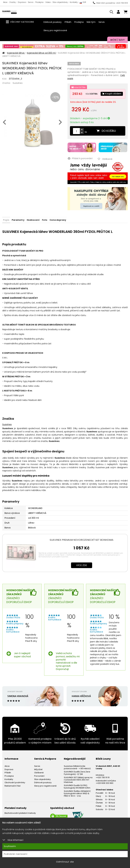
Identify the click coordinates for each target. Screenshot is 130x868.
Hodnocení (33, 225)
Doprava (22, 2)
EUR (83, 3)
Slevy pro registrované (55, 30)
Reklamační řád (12, 791)
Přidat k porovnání (80, 163)
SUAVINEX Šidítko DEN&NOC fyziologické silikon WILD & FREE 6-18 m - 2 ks (77, 798)
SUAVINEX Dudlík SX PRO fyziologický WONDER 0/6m (77, 791)
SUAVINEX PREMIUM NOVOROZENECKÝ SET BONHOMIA (82, 545)
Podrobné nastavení (16, 854)
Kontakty (74, 2)
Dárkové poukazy (53, 22)
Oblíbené (39, 777)
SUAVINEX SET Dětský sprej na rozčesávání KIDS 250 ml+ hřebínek (78, 785)
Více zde (82, 570)
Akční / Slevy (117, 40)
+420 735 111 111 (103, 782)
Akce (5, 2)
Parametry (18, 225)
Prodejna (39, 2)
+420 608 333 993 (105, 788)
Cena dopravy (58, 225)
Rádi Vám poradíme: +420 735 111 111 (110, 3)
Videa (48, 2)
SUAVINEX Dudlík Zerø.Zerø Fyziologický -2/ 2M (77, 778)
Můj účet (38, 774)
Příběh (68, 22)
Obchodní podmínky (15, 787)
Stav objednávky (60, 2)
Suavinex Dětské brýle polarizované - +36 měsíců (77, 772)
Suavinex (18, 83)
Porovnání (39, 781)
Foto (44, 225)
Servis (31, 2)
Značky (13, 2)
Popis (6, 225)
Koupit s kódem (84, 100)
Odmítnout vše (65, 862)
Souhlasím (10, 846)
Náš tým (91, 22)
